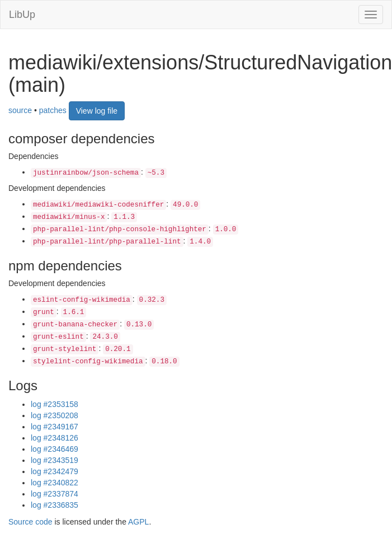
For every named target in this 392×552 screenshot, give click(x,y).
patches (53, 110)
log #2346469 (55, 449)
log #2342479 (55, 471)
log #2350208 (55, 415)
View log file (97, 111)
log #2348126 (55, 438)
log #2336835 (55, 505)
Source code (30, 522)
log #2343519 (55, 460)
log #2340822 (55, 483)
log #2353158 (55, 404)
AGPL (138, 522)
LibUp (22, 15)
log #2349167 (55, 427)
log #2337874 (55, 494)
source (20, 110)
